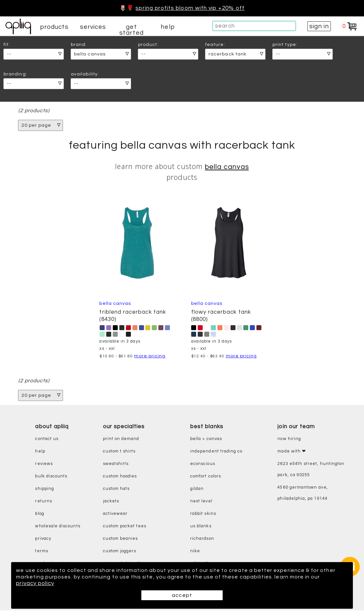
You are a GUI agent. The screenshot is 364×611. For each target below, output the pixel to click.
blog (40, 514)
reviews (44, 464)
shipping (45, 489)
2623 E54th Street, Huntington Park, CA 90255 (311, 470)
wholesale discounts (58, 527)
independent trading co (216, 452)
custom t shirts (119, 452)
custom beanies (121, 539)
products (54, 27)
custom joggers (120, 552)
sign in (319, 26)
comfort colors (206, 477)
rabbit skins (203, 514)
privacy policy (46, 583)
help (168, 27)
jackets (111, 502)
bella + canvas (206, 440)
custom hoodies (120, 477)
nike (195, 552)
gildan (197, 489)
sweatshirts (116, 464)
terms (41, 552)
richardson (202, 539)
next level (201, 502)
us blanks (201, 527)
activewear (115, 514)
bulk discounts (51, 477)
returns (43, 502)
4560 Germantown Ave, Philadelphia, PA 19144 (303, 494)
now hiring (289, 440)
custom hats (116, 489)
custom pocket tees (125, 527)
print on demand (121, 440)
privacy (43, 539)
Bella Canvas (227, 167)
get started (131, 30)
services (93, 27)
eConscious (203, 464)
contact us (47, 440)
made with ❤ (292, 452)
